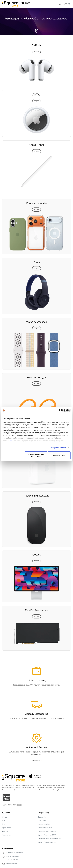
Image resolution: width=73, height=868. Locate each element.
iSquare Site (42, 817)
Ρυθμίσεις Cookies (59, 448)
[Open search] (60, 4)
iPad (4, 824)
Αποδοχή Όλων (59, 455)
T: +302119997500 (12, 857)
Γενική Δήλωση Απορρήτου (47, 831)
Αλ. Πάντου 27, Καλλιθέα (14, 853)
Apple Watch (7, 828)
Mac (4, 821)
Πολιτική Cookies (44, 824)
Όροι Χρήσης (42, 821)
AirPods (5, 831)
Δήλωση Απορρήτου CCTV (47, 835)
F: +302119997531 (12, 860)
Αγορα (36, 52)
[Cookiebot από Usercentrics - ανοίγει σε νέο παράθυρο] (61, 411)
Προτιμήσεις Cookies (45, 828)
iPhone (5, 817)
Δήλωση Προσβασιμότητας (47, 842)
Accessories (6, 835)
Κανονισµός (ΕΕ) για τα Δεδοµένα (49, 838)
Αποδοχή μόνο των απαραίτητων (36, 455)
